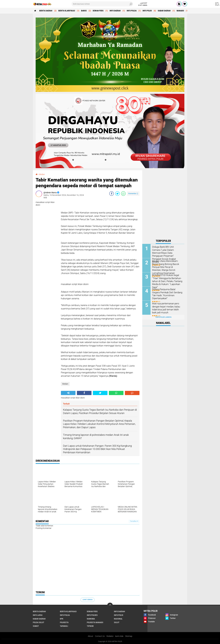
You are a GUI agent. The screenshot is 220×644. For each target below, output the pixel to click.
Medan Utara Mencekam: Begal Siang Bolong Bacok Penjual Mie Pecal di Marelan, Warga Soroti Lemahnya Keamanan (167, 267)
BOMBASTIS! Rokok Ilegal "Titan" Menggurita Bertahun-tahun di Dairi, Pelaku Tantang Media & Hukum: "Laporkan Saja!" (167, 281)
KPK (62, 619)
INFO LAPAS (38, 615)
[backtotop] (110, 605)
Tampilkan (134, 521)
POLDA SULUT (39, 622)
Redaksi (110, 636)
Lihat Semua (88, 600)
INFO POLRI (147, 11)
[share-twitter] (117, 194)
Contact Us (100, 636)
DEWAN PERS (98, 11)
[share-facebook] (112, 194)
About (90, 636)
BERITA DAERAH (46, 11)
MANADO (180, 11)
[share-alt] (68, 393)
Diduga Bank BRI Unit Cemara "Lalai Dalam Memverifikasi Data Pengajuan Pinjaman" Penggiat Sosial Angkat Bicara (167, 251)
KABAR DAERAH (164, 11)
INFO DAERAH (115, 11)
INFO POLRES (92, 615)
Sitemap (129, 636)
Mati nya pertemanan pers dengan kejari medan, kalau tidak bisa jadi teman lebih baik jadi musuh (166, 308)
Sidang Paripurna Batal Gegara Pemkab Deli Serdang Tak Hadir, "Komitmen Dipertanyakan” (166, 294)
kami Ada (119, 636)
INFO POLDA (132, 11)
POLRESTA (64, 622)
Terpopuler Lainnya (163, 317)
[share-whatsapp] (123, 194)
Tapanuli (64, 626)
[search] (102, 4)
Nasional (118, 619)
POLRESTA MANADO (95, 622)
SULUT (117, 622)
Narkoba (91, 619)
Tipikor (90, 626)
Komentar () (133, 193)
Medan (42, 174)
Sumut (36, 626)
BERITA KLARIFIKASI (67, 11)
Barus (84, 11)
